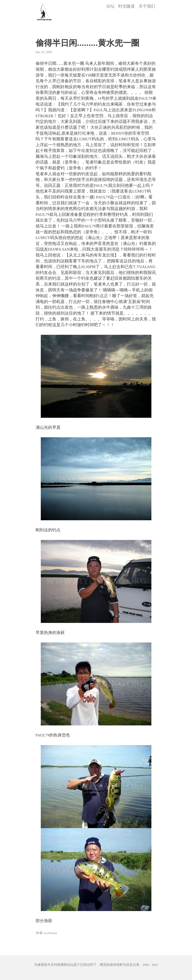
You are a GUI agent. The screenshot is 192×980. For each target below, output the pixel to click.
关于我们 (147, 6)
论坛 (110, 6)
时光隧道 (127, 6)
